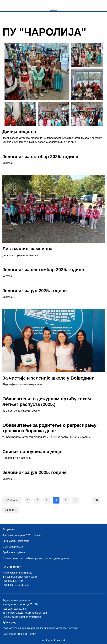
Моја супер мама (13, 547)
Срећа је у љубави (14, 552)
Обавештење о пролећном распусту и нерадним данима (36, 558)
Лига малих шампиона (27, 249)
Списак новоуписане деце (32, 452)
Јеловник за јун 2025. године (35, 472)
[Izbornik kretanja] (54, 8)
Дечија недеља (19, 131)
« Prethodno (12, 500)
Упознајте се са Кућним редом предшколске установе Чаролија (40, 628)
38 (96, 500)
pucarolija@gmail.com (24, 577)
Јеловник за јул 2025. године (35, 291)
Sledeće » (11, 510)
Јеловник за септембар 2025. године (43, 270)
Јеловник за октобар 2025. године (40, 157)
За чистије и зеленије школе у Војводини (48, 378)
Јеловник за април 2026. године (22, 535)
